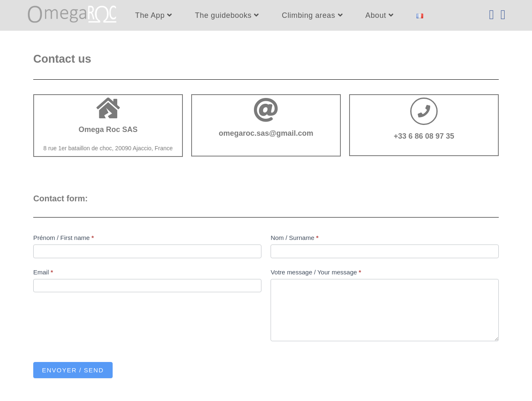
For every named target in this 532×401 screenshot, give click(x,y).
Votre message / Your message (316, 272)
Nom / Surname (294, 238)
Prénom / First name (64, 238)
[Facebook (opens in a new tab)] (492, 15)
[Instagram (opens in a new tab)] (503, 15)
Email (43, 272)
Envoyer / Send (73, 370)
